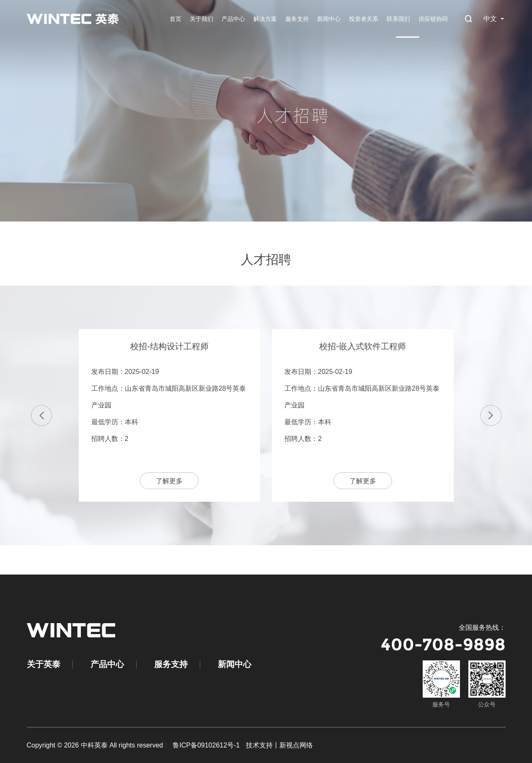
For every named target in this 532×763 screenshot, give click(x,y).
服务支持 (297, 19)
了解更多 (169, 481)
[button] (41, 415)
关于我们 (201, 19)
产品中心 (233, 19)
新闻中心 (329, 19)
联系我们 (398, 19)
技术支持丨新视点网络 (279, 745)
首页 (176, 19)
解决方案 (265, 19)
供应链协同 (433, 19)
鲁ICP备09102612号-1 (206, 745)
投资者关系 (364, 19)
